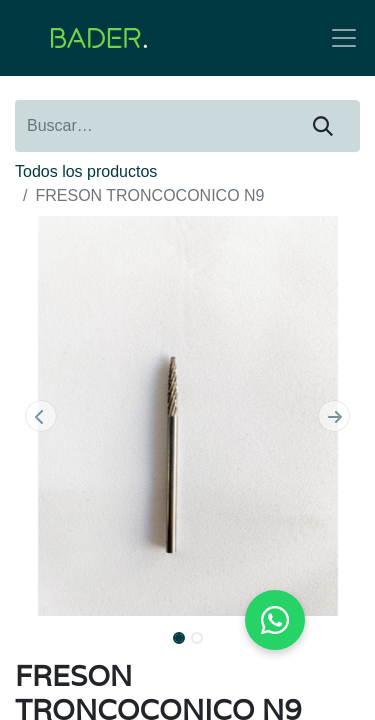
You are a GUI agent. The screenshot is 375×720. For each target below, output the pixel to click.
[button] (41, 416)
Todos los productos (86, 171)
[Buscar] (323, 126)
